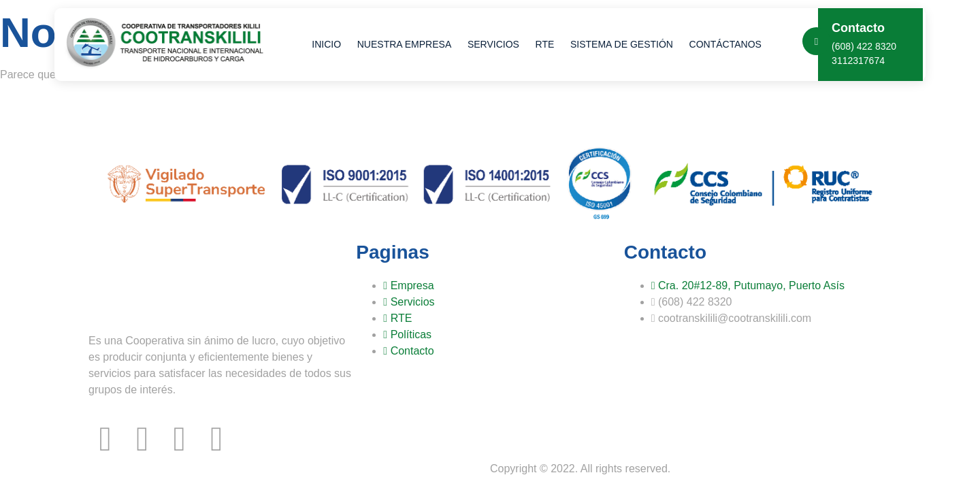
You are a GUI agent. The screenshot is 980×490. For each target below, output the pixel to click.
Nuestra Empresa (402, 44)
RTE (538, 44)
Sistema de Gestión (611, 44)
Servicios (489, 44)
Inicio (326, 44)
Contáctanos (713, 44)
